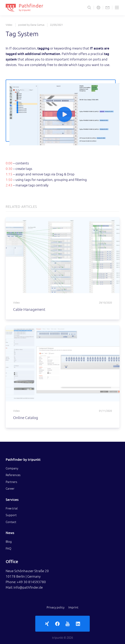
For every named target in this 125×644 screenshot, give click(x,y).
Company (12, 468)
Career (10, 489)
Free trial (12, 508)
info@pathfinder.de (28, 587)
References (13, 475)
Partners (11, 482)
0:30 (9, 169)
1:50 (9, 180)
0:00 (9, 163)
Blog (9, 542)
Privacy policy (56, 607)
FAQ (9, 548)
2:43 (9, 185)
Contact (11, 522)
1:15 (9, 174)
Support (11, 515)
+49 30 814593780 (31, 582)
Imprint (73, 607)
